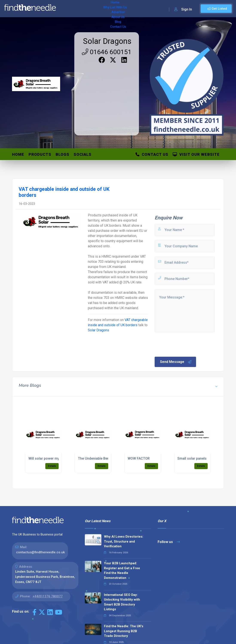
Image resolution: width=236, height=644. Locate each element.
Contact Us (163, 9)
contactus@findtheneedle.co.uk (40, 552)
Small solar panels (192, 458)
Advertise (112, 9)
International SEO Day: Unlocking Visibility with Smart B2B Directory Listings (122, 602)
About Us (131, 9)
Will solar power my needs (49, 458)
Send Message (176, 362)
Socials (83, 154)
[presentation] (187, 344)
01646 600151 (107, 52)
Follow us (169, 542)
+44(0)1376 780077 (48, 596)
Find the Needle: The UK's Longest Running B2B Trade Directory (124, 631)
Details (52, 466)
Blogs (62, 154)
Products (40, 154)
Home (65, 9)
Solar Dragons (107, 41)
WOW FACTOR (139, 458)
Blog (146, 9)
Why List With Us (87, 9)
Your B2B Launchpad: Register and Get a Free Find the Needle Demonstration (122, 571)
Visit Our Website (196, 154)
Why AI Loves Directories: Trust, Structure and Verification (124, 541)
